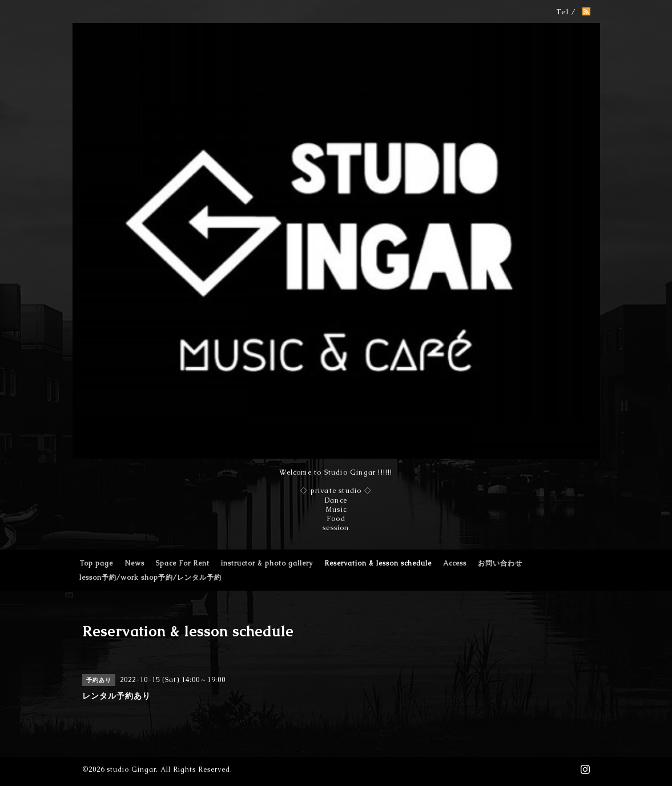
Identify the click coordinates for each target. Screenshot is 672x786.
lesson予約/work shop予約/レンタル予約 (150, 578)
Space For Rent (183, 563)
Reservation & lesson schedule (378, 563)
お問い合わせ (500, 563)
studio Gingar (131, 769)
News (134, 563)
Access (455, 563)
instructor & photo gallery (267, 563)
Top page (96, 563)
